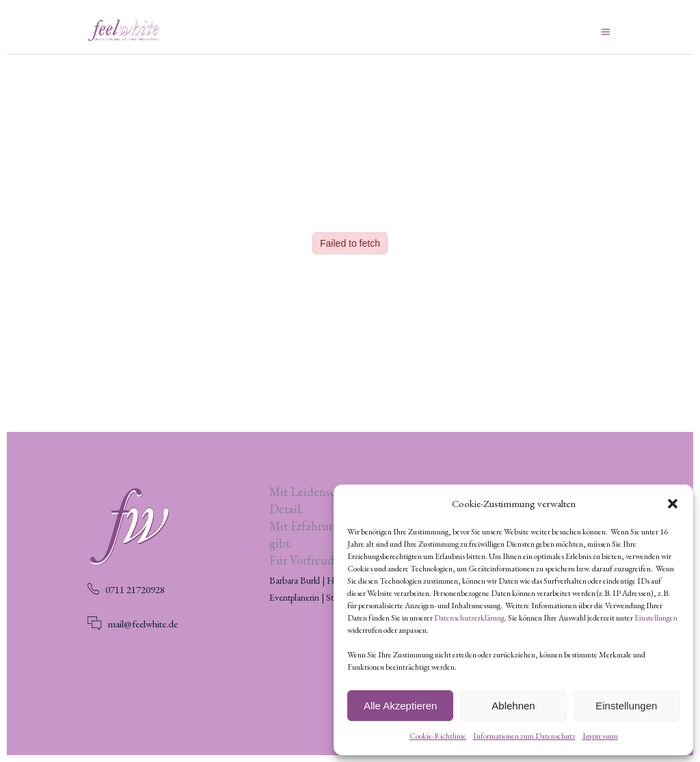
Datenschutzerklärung (469, 618)
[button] (673, 504)
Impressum (600, 736)
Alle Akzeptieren (401, 706)
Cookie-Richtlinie (438, 736)
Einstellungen (656, 618)
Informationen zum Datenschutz (524, 736)
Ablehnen (513, 706)
